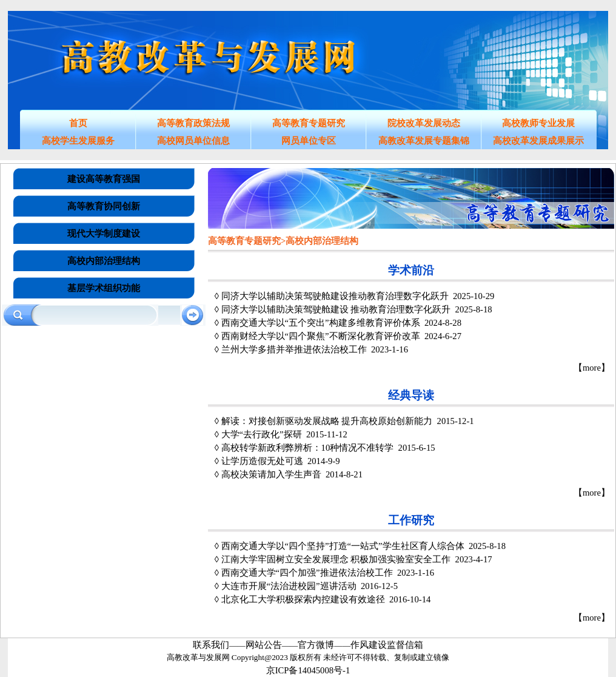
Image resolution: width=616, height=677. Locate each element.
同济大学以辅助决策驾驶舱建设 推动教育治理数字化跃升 (336, 309)
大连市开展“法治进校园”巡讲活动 (289, 586)
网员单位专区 (309, 141)
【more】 (592, 368)
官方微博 (316, 645)
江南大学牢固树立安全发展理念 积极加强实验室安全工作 (336, 559)
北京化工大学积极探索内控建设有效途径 (303, 599)
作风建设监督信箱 (387, 645)
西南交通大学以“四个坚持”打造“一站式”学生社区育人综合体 (343, 546)
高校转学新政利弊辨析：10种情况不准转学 (308, 448)
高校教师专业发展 (538, 123)
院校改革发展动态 (424, 123)
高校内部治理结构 (104, 261)
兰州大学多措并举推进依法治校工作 (294, 349)
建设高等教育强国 (104, 179)
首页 (78, 123)
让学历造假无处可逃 (262, 461)
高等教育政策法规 (193, 123)
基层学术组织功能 (104, 288)
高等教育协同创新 (104, 206)
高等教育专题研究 (309, 123)
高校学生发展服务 (78, 141)
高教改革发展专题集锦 (424, 141)
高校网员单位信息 (193, 141)
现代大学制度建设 (104, 234)
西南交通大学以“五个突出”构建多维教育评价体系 (321, 323)
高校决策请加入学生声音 (271, 474)
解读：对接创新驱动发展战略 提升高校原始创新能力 (327, 421)
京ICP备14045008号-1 (308, 670)
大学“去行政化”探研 (262, 434)
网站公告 (264, 645)
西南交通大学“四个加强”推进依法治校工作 (307, 573)
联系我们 (211, 645)
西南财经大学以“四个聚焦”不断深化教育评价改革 (321, 336)
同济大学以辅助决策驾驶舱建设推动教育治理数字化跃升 (335, 296)
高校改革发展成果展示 (538, 141)
